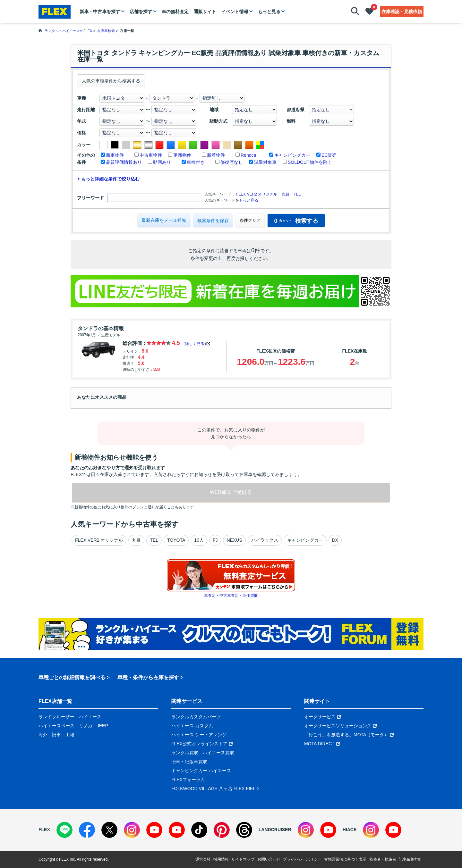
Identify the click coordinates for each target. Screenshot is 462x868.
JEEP (103, 726)
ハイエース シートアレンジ (199, 735)
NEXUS (234, 540)
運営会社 (203, 859)
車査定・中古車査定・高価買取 (231, 596)
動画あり (162, 162)
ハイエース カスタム (192, 726)
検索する (296, 221)
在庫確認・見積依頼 (402, 12)
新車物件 (115, 155)
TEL (297, 194)
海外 (43, 735)
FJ (215, 540)
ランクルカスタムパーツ (196, 717)
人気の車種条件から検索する (111, 81)
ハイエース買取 (218, 753)
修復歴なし (232, 162)
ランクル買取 (185, 753)
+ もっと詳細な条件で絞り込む (108, 179)
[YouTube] (154, 830)
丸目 (286, 194)
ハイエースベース (56, 726)
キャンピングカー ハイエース (201, 771)
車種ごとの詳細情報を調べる (72, 677)
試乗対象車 (265, 162)
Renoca (248, 155)
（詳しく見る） (195, 344)
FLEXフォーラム (188, 780)
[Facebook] (87, 830)
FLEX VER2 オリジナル (257, 194)
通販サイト (205, 12)
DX (335, 540)
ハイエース (90, 717)
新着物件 (216, 155)
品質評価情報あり (124, 162)
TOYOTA (176, 540)
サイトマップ (243, 859)
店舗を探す (141, 12)
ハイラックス (265, 540)
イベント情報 (235, 12)
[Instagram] (132, 830)
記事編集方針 (410, 859)
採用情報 (221, 859)
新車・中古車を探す (100, 12)
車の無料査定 (175, 12)
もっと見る (269, 12)
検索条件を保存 (213, 221)
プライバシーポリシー (302, 859)
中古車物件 (151, 155)
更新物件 (182, 155)
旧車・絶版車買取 (189, 762)
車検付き (196, 162)
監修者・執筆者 (383, 859)
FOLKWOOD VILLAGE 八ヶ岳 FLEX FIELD (215, 789)
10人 (199, 540)
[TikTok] (199, 830)
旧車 (56, 735)
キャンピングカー (292, 155)
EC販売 (329, 155)
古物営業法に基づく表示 (345, 859)
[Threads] (244, 830)
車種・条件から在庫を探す (148, 677)
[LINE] (64, 830)
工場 (70, 735)
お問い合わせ (269, 859)
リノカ (86, 726)
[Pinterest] (222, 830)
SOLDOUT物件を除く (310, 162)
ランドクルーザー (56, 717)
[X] (109, 830)
